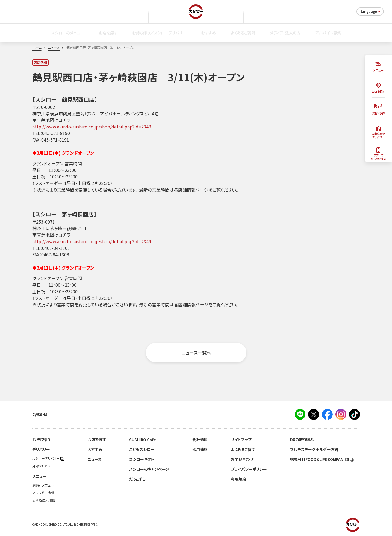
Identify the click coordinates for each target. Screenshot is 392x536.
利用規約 (238, 479)
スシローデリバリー (48, 458)
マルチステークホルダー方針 (314, 449)
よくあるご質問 (243, 33)
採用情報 (200, 449)
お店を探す (108, 33)
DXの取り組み (302, 440)
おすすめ (208, 33)
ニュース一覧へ (196, 353)
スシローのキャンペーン (149, 469)
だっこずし (137, 479)
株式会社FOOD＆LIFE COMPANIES (322, 459)
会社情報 (200, 440)
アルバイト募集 (328, 33)
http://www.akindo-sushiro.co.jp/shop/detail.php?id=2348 (92, 127)
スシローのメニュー (68, 33)
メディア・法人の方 (285, 33)
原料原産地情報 (44, 500)
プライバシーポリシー (249, 469)
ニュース (54, 48)
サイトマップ (241, 440)
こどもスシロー (142, 449)
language (371, 11)
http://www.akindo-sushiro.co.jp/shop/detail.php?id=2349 (92, 241)
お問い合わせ (242, 459)
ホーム (37, 48)
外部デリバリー (43, 466)
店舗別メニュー (43, 485)
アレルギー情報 (43, 493)
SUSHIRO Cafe (143, 440)
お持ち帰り (41, 440)
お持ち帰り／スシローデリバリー (159, 33)
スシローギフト (142, 459)
